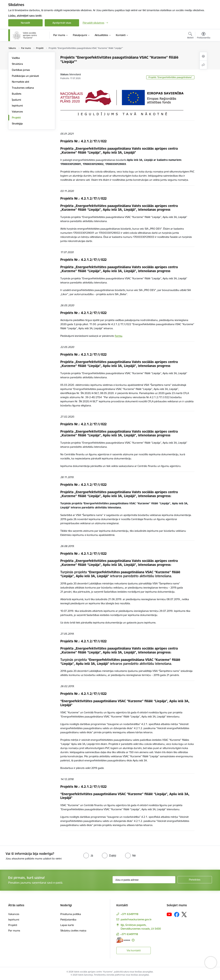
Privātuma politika (71, 914)
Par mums (14, 931)
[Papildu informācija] (133, 940)
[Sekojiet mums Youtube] (169, 914)
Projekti (16, 118)
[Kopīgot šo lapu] (203, 65)
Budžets (17, 94)
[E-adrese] (123, 940)
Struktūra (17, 64)
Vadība (16, 58)
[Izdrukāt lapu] (203, 56)
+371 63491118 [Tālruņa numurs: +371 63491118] (130, 914)
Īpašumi (16, 100)
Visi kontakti (134, 950)
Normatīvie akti (20, 82)
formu (119, 336)
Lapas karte (67, 925)
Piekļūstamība (68, 920)
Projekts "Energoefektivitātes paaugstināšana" (170, 77)
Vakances (17, 112)
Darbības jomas (21, 70)
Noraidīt (25, 23)
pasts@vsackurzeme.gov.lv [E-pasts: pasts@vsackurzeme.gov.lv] (136, 919)
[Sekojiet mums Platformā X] (184, 914)
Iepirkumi (17, 106)
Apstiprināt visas (62, 23)
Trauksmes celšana (23, 88)
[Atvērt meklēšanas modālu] (190, 36)
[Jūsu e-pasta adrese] (144, 880)
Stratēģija (17, 124)
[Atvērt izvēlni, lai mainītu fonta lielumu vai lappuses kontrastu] (204, 36)
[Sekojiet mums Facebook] (177, 914)
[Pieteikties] (195, 880)
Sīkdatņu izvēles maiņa (73, 931)
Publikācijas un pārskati (25, 76)
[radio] (88, 856)
